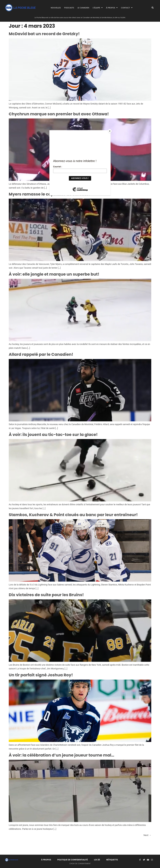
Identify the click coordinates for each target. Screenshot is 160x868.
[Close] (110, 131)
